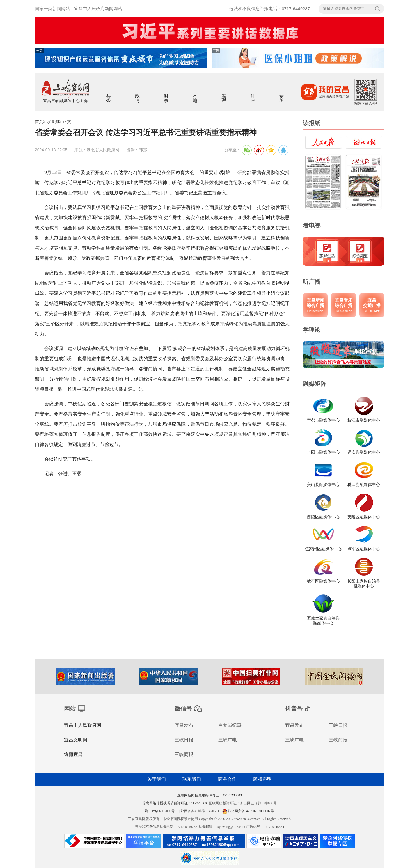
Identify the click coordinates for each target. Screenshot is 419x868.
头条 (109, 94)
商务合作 (227, 779)
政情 (137, 94)
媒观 (224, 94)
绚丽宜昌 (73, 754)
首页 (39, 122)
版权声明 (262, 779)
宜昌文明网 (76, 740)
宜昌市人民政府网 (83, 725)
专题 (282, 94)
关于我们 (157, 779)
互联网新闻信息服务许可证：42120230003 (210, 795)
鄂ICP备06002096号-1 (162, 811)
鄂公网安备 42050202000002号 (248, 811)
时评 (253, 94)
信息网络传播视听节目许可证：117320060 (175, 803)
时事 (166, 94)
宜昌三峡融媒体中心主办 (65, 101)
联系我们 (192, 779)
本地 (195, 94)
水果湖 (53, 122)
